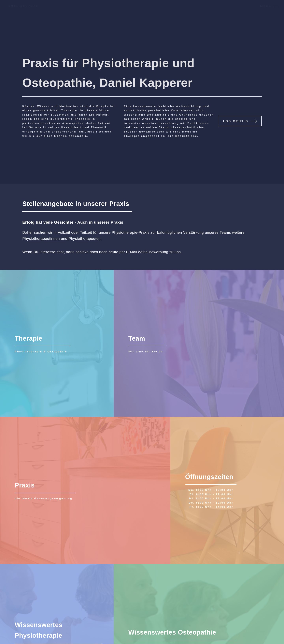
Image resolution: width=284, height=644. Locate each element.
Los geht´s (236, 121)
